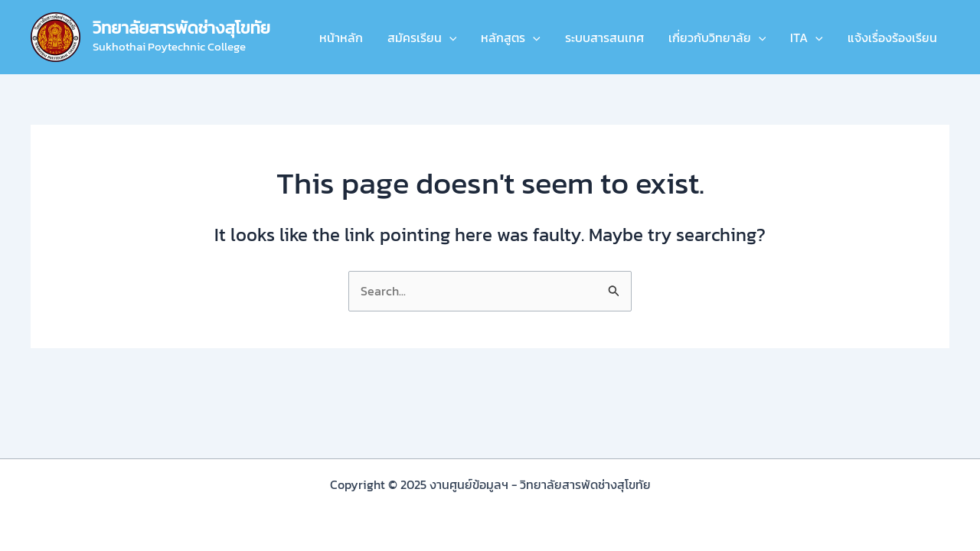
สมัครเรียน (422, 37)
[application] (449, 37)
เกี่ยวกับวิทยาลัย (717, 37)
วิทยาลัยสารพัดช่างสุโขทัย (181, 28)
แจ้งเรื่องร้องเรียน (892, 37)
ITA (807, 37)
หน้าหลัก (341, 37)
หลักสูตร (511, 37)
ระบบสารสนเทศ (604, 37)
